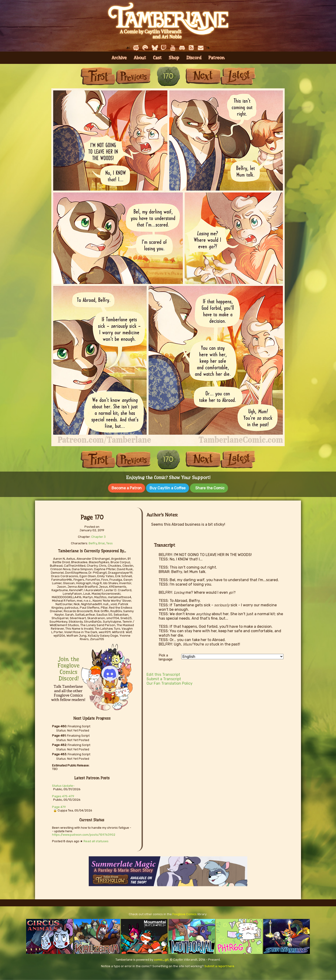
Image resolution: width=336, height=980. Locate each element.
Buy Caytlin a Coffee (168, 488)
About (140, 58)
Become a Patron (127, 488)
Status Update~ (63, 785)
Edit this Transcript (163, 674)
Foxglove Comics (185, 913)
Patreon (217, 58)
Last (238, 76)
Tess (109, 542)
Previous (133, 76)
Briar (101, 542)
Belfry (93, 542)
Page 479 (59, 806)
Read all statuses (96, 840)
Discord (194, 58)
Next (203, 76)
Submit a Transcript (164, 678)
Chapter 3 (98, 536)
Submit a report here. (220, 965)
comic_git (161, 959)
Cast (157, 58)
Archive (119, 58)
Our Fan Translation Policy (170, 682)
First (98, 76)
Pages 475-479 (63, 795)
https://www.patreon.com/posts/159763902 (84, 834)
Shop (174, 58)
